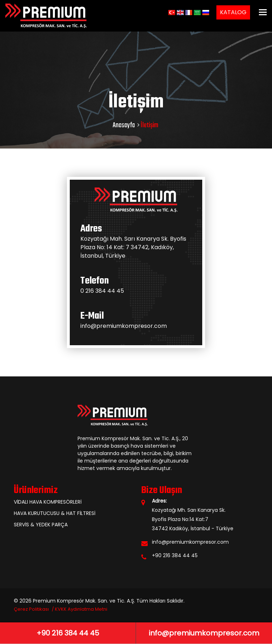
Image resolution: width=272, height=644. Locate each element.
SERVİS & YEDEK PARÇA (41, 525)
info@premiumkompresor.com (124, 326)
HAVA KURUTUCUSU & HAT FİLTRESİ (55, 513)
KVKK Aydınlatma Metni (81, 609)
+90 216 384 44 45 (175, 555)
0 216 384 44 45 (102, 291)
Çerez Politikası (31, 609)
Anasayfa (124, 125)
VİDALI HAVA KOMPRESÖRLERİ (48, 502)
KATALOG (233, 12)
